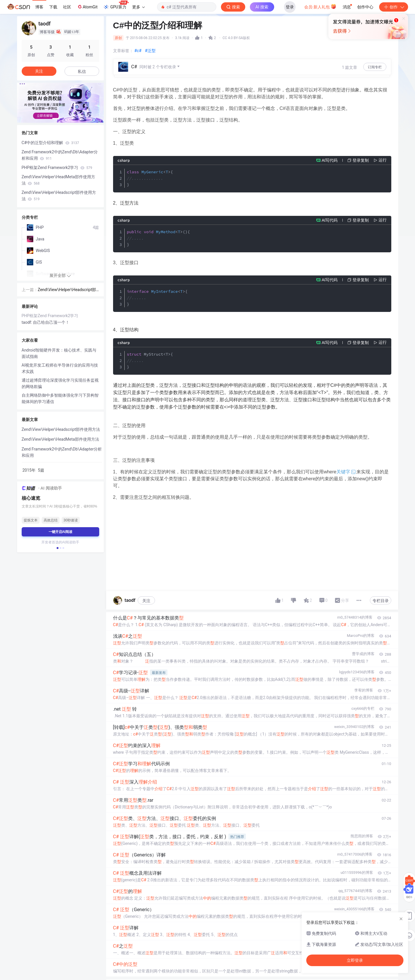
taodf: (27, 322)
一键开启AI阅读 (60, 532)
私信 (82, 71)
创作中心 (365, 7)
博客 (39, 7)
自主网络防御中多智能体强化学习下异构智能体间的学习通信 (60, 398)
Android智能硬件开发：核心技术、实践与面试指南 (59, 353)
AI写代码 (330, 160)
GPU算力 (116, 5)
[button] (56, 119)
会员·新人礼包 (320, 6)
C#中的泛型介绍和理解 (50, 143)
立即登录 (247, 55)
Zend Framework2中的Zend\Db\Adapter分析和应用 (60, 155)
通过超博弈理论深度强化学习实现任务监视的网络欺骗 (60, 383)
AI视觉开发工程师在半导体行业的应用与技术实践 (60, 368)
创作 (394, 7)
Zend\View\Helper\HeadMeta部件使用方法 (58, 180)
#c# (138, 51)
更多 (139, 7)
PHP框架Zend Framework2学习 (57, 168)
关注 (146, 601)
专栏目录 (381, 601)
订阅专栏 (375, 67)
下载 (53, 7)
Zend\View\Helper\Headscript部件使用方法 (59, 196)
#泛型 (150, 51)
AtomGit (87, 7)
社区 (67, 7)
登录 (290, 7)
